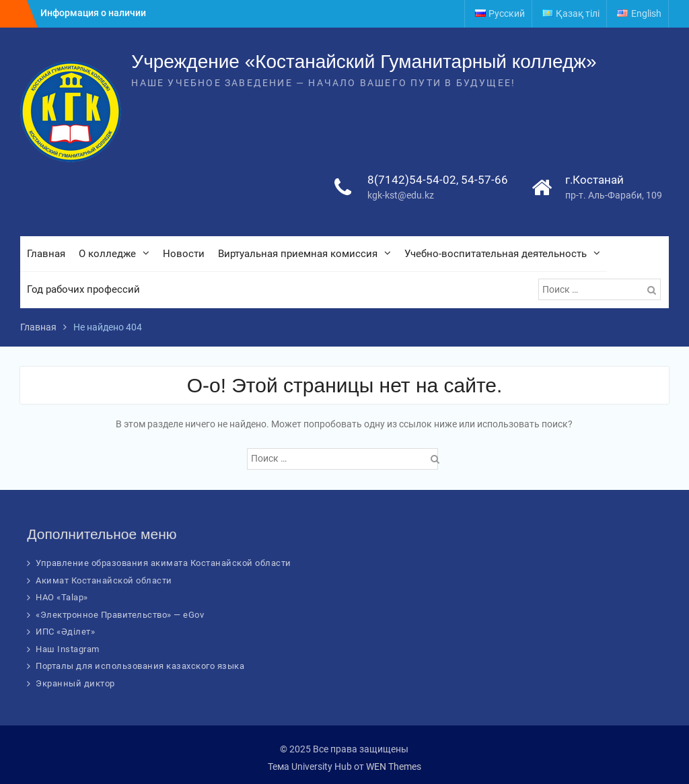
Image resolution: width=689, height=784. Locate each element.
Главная (46, 254)
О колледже (107, 254)
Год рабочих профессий (83, 289)
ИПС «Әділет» (65, 632)
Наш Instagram (68, 649)
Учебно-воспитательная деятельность (496, 254)
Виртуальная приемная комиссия (298, 254)
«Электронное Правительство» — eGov (120, 615)
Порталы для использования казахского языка (140, 666)
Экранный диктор (75, 683)
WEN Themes (394, 767)
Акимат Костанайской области (104, 580)
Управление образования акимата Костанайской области (164, 563)
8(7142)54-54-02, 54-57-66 (438, 180)
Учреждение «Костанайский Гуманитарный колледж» (364, 62)
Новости (184, 254)
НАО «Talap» (62, 597)
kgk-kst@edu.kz (401, 195)
